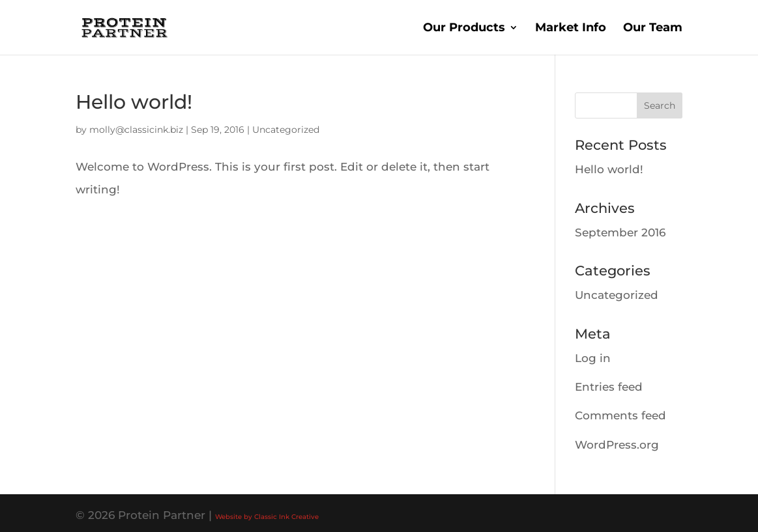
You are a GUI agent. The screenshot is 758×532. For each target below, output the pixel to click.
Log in (593, 358)
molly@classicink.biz (136, 130)
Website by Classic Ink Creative (267, 517)
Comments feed (620, 415)
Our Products (464, 29)
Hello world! (134, 102)
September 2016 (620, 232)
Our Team (653, 29)
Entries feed (609, 387)
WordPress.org (617, 445)
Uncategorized (286, 130)
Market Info (571, 29)
